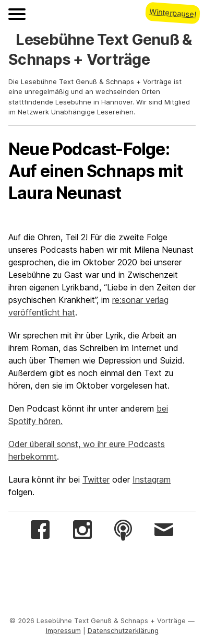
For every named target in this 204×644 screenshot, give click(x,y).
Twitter (96, 479)
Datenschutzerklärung (123, 631)
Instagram (152, 479)
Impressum (63, 631)
